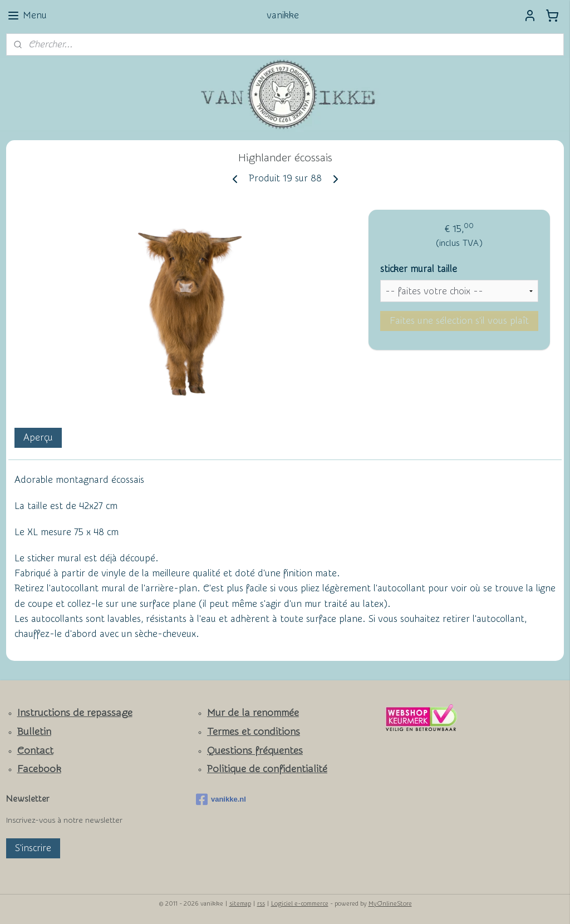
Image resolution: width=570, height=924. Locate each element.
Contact (35, 751)
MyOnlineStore (390, 904)
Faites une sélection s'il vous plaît (459, 321)
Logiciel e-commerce (300, 904)
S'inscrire (33, 848)
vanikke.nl (221, 799)
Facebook (39, 769)
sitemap (240, 904)
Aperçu (38, 438)
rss (261, 904)
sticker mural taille (419, 269)
